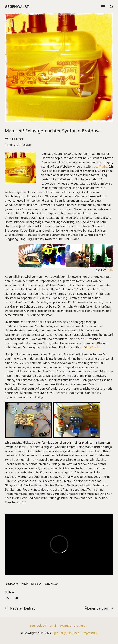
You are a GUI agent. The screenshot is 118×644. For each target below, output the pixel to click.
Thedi (110, 270)
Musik (24, 584)
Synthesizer (51, 584)
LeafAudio (101, 166)
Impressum (90, 633)
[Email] (17, 598)
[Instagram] (81, 626)
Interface (25, 145)
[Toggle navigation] (103, 7)
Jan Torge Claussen (67, 633)
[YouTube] (66, 626)
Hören (13, 145)
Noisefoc (36, 584)
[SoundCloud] (38, 626)
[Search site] (112, 7)
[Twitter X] (8, 598)
